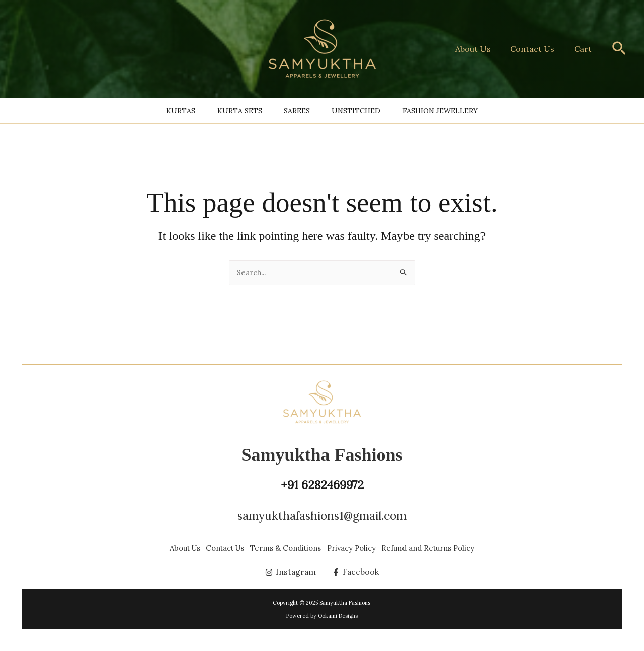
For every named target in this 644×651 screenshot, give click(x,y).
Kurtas (144, 111)
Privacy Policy (365, 539)
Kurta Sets (221, 111)
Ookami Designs (338, 616)
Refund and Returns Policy (457, 539)
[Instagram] (291, 572)
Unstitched (375, 111)
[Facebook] (356, 572)
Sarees (297, 111)
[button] (619, 49)
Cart (585, 49)
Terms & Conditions (285, 539)
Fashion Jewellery (477, 111)
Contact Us (538, 49)
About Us (482, 49)
